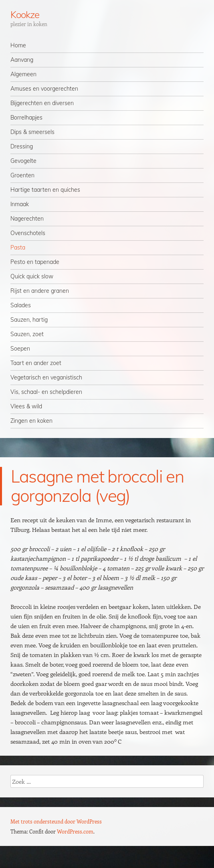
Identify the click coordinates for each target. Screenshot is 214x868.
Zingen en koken (31, 421)
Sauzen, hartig (29, 320)
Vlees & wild (26, 406)
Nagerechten (27, 219)
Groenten (22, 175)
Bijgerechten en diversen (42, 103)
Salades (21, 305)
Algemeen (23, 74)
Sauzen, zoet (27, 334)
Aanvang (22, 60)
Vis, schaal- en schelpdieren (46, 392)
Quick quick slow (32, 276)
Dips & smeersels (32, 132)
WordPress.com (75, 831)
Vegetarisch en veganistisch (46, 377)
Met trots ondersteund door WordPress (56, 821)
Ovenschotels (28, 233)
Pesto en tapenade (35, 262)
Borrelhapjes (26, 118)
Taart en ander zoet (36, 363)
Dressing (22, 146)
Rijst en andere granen (40, 291)
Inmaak (20, 204)
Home (18, 45)
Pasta (18, 247)
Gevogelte (23, 161)
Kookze (25, 14)
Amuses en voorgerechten (44, 89)
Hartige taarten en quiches (45, 190)
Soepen (20, 349)
